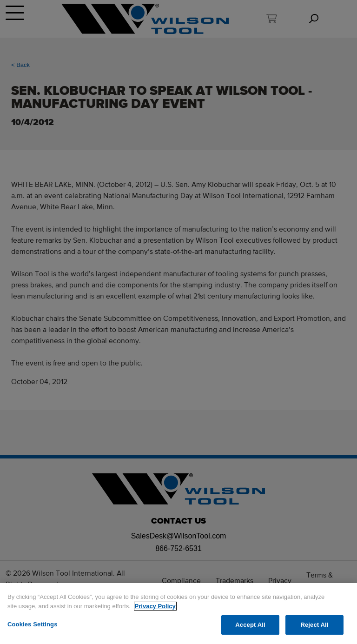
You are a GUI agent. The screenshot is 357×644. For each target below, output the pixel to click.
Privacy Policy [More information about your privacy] (155, 606)
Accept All (250, 625)
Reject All (314, 625)
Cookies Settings (33, 624)
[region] (178, 614)
